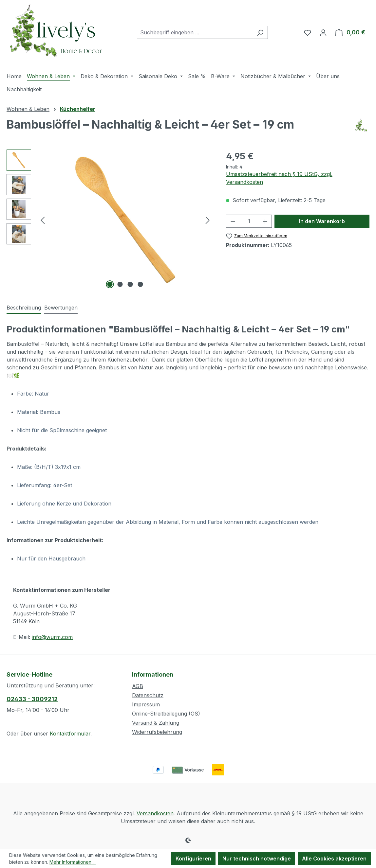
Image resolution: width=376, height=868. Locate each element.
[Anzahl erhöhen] (265, 221)
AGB (138, 686)
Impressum (146, 704)
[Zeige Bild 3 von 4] (130, 284)
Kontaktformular (70, 734)
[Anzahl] (249, 221)
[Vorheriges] (43, 220)
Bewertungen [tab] (61, 308)
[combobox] (195, 32)
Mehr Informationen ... (73, 862)
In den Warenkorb (322, 221)
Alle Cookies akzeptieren (334, 859)
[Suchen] (260, 32)
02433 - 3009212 (32, 699)
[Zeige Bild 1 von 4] (110, 284)
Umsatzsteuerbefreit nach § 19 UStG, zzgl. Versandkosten (279, 178)
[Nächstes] (208, 220)
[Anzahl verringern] (233, 221)
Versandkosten (155, 813)
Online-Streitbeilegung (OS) (166, 714)
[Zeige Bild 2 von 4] (120, 284)
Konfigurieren (193, 859)
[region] (110, 220)
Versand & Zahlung (156, 723)
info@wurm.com (52, 637)
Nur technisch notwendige (257, 859)
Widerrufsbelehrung (157, 732)
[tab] (24, 308)
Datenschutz (148, 695)
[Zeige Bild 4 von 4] (141, 284)
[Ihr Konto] (323, 32)
